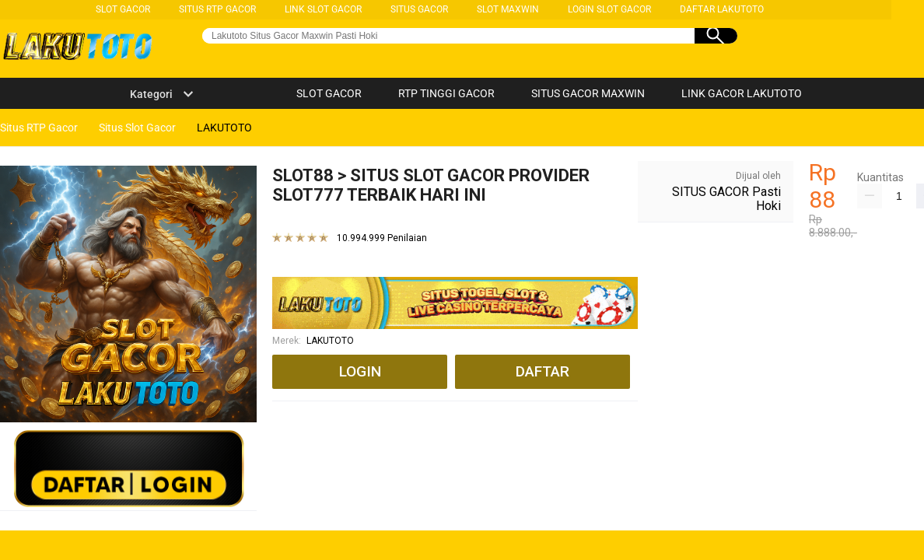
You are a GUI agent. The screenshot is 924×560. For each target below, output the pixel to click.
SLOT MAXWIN (508, 9)
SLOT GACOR (123, 9)
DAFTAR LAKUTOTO (722, 9)
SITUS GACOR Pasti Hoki (726, 199)
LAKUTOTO (330, 341)
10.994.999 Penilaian (382, 238)
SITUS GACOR (419, 9)
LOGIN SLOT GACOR (609, 9)
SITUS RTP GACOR (217, 9)
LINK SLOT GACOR (323, 9)
